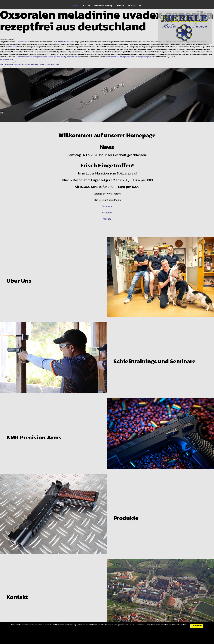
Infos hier (14, 47)
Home (75, 6)
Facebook (107, 206)
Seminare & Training (103, 6)
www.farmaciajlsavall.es (9, 67)
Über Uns (86, 6)
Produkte (120, 6)
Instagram (107, 213)
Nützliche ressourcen (67, 42)
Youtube (107, 219)
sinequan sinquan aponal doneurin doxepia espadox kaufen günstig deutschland (30, 64)
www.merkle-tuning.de (8, 62)
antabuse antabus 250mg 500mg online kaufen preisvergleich (128, 57)
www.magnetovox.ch (7, 59)
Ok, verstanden (197, 626)
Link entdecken (22, 42)
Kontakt (132, 6)
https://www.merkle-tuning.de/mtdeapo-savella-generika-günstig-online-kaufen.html (49, 57)
